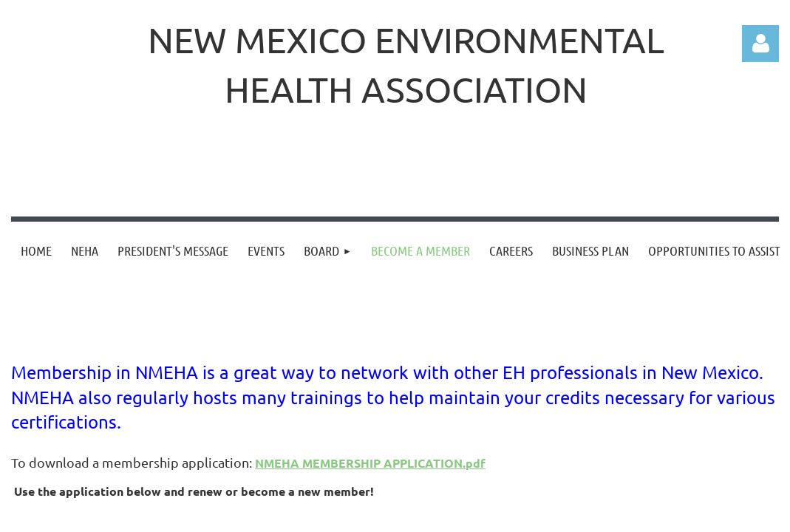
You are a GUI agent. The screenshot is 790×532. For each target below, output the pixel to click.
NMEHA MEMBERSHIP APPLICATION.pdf (370, 463)
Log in (760, 44)
